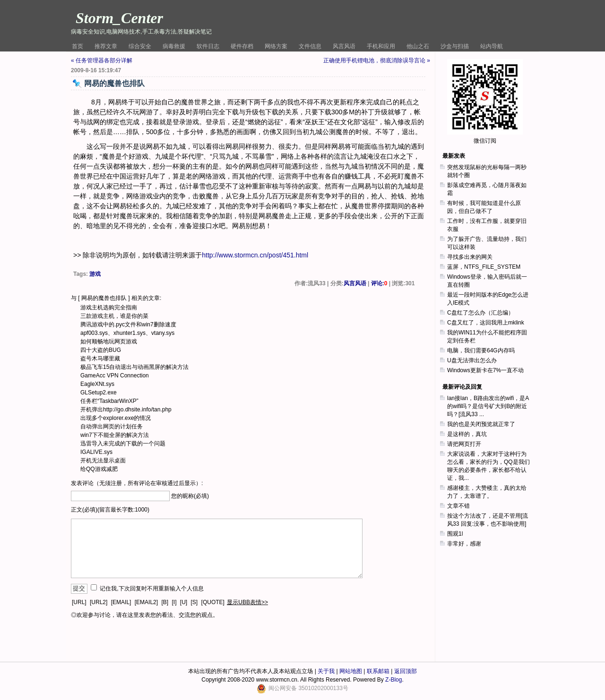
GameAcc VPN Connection (115, 376)
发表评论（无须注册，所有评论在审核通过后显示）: (137, 483)
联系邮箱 (378, 671)
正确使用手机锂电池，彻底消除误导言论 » (377, 60)
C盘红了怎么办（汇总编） (480, 313)
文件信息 (310, 46)
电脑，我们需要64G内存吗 (481, 350)
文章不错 (458, 506)
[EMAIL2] (146, 602)
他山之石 (418, 46)
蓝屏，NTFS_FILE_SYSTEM (484, 267)
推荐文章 (106, 46)
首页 (78, 46)
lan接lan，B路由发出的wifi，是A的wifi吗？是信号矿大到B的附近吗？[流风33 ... (488, 406)
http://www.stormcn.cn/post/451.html (255, 255)
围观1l (455, 534)
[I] (174, 602)
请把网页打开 (464, 444)
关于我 (326, 671)
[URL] (79, 602)
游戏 (95, 274)
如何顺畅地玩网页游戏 (109, 341)
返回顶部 (406, 671)
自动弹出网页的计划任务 (112, 427)
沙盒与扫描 (455, 46)
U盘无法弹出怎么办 (472, 360)
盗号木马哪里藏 (100, 359)
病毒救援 (174, 46)
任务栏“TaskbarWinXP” (109, 401)
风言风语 (344, 46)
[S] (194, 602)
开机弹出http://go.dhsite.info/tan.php (126, 410)
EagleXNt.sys (97, 384)
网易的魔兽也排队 (104, 298)
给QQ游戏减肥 (99, 469)
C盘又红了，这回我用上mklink (486, 323)
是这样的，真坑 (467, 434)
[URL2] (99, 602)
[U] (184, 602)
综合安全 (140, 46)
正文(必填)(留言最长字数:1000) (110, 510)
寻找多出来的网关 (470, 257)
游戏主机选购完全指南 (109, 307)
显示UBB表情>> (247, 602)
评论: (379, 283)
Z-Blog (393, 680)
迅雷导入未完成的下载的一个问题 (123, 444)
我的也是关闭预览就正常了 (481, 424)
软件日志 (208, 46)
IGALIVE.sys (96, 452)
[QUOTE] (213, 602)
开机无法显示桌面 (103, 461)
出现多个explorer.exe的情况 (116, 418)
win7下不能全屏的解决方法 (115, 435)
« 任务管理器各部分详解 (102, 60)
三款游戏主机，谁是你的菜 (114, 316)
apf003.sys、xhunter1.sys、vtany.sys (127, 333)
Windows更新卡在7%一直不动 (485, 370)
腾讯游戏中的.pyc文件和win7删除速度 (128, 324)
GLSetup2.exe (99, 393)
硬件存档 (242, 46)
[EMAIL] (121, 602)
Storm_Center (119, 18)
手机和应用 (381, 46)
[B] (165, 602)
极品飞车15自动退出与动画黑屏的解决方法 (134, 367)
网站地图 (351, 671)
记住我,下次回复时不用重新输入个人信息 (151, 589)
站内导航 (492, 46)
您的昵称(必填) (190, 496)
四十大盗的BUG (101, 350)
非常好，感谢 (464, 544)
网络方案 (276, 46)
